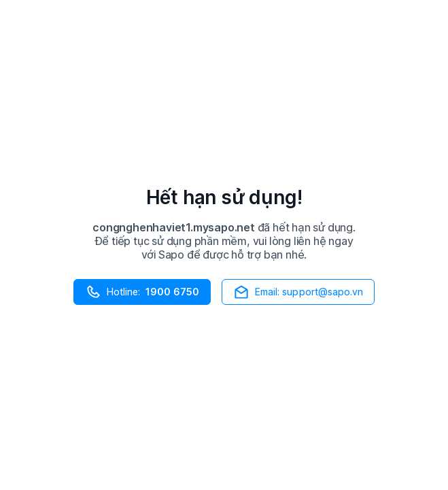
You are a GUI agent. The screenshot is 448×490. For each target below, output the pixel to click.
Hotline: (142, 292)
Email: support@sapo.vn (298, 292)
